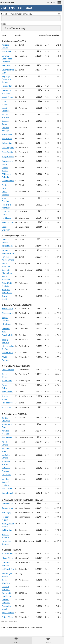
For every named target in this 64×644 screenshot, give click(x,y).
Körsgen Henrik (6, 46)
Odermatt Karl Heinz (7, 594)
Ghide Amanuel (6, 265)
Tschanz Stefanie (6, 116)
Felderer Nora (6, 187)
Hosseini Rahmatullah (8, 252)
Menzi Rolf (7, 381)
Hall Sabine (7, 139)
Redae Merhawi (6, 278)
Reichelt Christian (6, 601)
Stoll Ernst (7, 407)
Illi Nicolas (7, 324)
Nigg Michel (7, 392)
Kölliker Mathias (5, 432)
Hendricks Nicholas (6, 206)
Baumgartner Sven (8, 71)
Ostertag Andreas (6, 469)
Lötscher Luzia (6, 213)
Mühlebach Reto (7, 426)
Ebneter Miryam (6, 536)
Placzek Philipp (5, 129)
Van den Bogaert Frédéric (6, 482)
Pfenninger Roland (7, 575)
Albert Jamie (8, 313)
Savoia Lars (7, 437)
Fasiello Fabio (8, 335)
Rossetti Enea (6, 330)
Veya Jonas (7, 134)
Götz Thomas (8, 370)
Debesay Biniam (6, 241)
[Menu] (59, 3)
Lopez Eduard (5, 103)
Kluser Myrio (8, 558)
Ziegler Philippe (6, 419)
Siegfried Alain (6, 450)
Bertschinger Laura (8, 162)
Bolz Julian (7, 143)
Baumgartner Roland (8, 525)
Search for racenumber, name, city (31, 14)
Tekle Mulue (7, 246)
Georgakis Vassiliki (6, 608)
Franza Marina (5, 169)
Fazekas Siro (7, 308)
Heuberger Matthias (7, 92)
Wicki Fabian (7, 553)
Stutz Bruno (7, 353)
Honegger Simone (6, 542)
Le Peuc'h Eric (8, 569)
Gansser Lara (8, 503)
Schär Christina (6, 581)
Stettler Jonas (5, 122)
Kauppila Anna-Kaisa (7, 291)
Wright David (8, 156)
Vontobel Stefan (6, 463)
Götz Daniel (7, 488)
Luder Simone (8, 181)
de (48, 2)
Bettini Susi (7, 530)
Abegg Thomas (6, 341)
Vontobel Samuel (6, 456)
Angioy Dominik (6, 319)
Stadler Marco (5, 398)
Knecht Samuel (5, 443)
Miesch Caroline (6, 200)
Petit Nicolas (8, 222)
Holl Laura (6, 218)
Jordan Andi (7, 508)
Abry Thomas (8, 613)
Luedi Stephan (6, 109)
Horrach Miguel (5, 518)
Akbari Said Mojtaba (7, 284)
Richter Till (7, 86)
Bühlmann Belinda (7, 176)
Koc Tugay (6, 512)
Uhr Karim (6, 474)
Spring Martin (5, 297)
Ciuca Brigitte (8, 147)
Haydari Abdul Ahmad (8, 258)
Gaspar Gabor (5, 387)
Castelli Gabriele (6, 588)
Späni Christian (6, 228)
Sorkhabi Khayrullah (7, 271)
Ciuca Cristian (8, 152)
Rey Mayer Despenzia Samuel (7, 79)
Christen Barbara (6, 564)
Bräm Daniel (7, 493)
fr (51, 2)
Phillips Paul (8, 403)
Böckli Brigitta (5, 359)
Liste (4, 24)
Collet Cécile (8, 617)
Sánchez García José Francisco (7, 59)
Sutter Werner (5, 376)
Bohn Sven (7, 51)
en (54, 2)
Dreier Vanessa (5, 193)
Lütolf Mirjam (8, 97)
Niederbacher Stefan (8, 348)
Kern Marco (7, 65)
